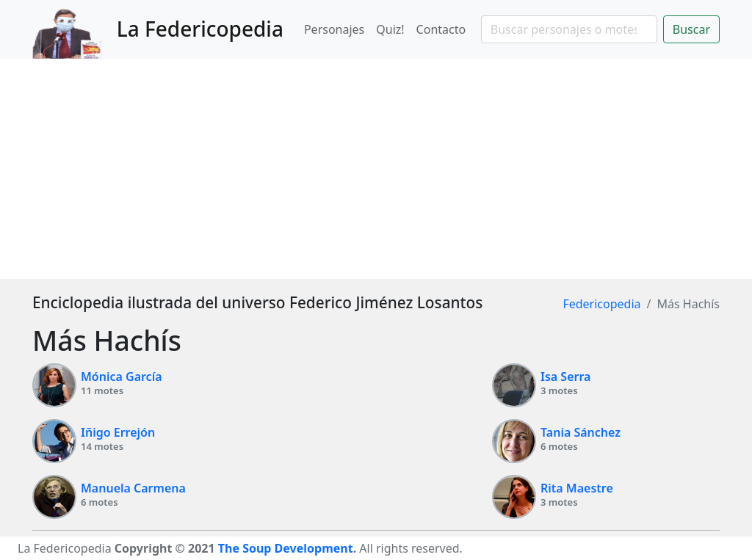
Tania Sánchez (581, 432)
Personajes (334, 29)
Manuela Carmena (133, 488)
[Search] (569, 29)
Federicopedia (601, 304)
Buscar (691, 29)
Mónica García (122, 377)
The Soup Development (286, 548)
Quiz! (390, 29)
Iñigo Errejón (118, 432)
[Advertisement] (376, 169)
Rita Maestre (577, 488)
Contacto (441, 29)
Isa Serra (565, 377)
